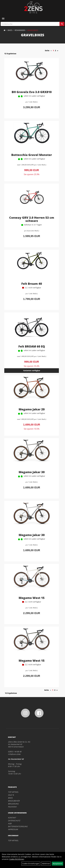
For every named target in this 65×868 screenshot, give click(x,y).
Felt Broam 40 (32, 284)
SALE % (11, 795)
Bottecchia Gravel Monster (32, 155)
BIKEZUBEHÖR (14, 801)
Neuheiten (12, 807)
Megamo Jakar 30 (32, 472)
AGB (10, 823)
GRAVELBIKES (33, 30)
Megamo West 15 (32, 598)
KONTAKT (12, 818)
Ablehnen (46, 864)
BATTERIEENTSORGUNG (18, 826)
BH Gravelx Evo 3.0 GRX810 (32, 92)
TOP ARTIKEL (13, 792)
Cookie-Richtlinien (17, 859)
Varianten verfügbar (32, 371)
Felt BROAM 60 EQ (32, 346)
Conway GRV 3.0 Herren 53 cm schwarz (32, 219)
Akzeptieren (58, 864)
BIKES (10, 30)
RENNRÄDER (20, 30)
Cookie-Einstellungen (31, 864)
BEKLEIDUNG (13, 804)
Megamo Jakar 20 (32, 409)
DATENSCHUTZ (14, 821)
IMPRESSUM (13, 829)
